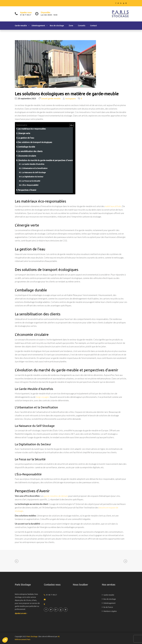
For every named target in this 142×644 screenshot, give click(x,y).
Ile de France (108, 607)
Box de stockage (57, 26)
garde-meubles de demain (56, 496)
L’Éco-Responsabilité (30, 185)
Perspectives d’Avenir (27, 190)
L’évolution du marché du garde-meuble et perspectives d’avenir (45, 160)
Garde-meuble (21, 26)
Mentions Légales (110, 611)
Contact (93, 26)
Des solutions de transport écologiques (35, 142)
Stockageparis (71, 99)
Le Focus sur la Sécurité (31, 181)
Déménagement (38, 26)
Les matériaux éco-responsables (32, 129)
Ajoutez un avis (21, 613)
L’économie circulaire (27, 156)
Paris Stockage (32, 636)
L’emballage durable (26, 147)
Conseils (82, 26)
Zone (71, 26)
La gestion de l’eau (26, 138)
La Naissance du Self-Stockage (34, 172)
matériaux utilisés (113, 206)
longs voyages (42, 397)
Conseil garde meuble (51, 98)
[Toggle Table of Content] (70, 125)
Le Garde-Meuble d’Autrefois (33, 164)
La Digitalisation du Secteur (33, 177)
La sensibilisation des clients (30, 151)
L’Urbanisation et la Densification (35, 168)
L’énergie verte (24, 133)
